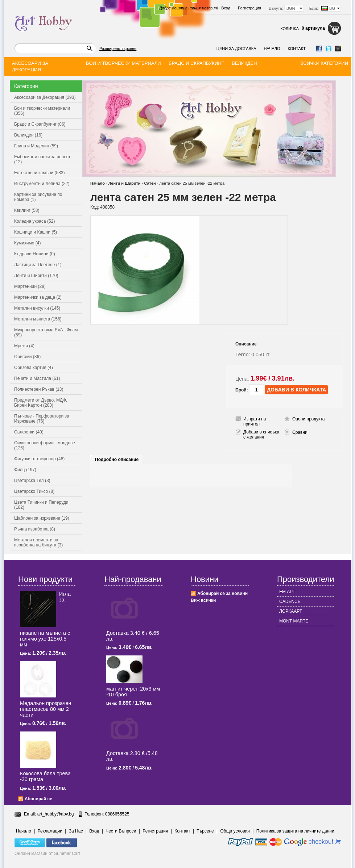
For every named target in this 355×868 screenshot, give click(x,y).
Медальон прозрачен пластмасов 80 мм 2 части (46, 709)
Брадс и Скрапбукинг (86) (40, 124)
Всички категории (324, 63)
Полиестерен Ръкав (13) (39, 389)
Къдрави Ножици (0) (35, 254)
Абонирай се (38, 799)
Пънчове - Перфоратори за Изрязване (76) (42, 419)
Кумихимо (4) (27, 243)
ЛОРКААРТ (291, 611)
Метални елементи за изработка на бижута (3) (38, 542)
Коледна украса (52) (34, 221)
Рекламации (50, 831)
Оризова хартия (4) (34, 368)
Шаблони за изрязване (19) (42, 518)
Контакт (297, 49)
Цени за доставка (236, 49)
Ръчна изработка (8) (35, 529)
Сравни (300, 432)
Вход (226, 8)
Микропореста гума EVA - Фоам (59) (46, 332)
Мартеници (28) (30, 286)
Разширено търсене (118, 49)
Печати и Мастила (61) (37, 378)
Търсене (205, 831)
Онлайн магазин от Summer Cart (47, 854)
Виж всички (203, 600)
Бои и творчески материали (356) (42, 111)
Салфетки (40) (29, 432)
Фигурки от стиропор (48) (39, 459)
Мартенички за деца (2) (38, 297)
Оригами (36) (27, 357)
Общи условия (235, 831)
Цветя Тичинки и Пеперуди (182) (41, 505)
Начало (272, 49)
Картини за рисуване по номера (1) (38, 197)
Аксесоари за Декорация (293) (45, 97)
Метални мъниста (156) (38, 319)
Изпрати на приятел (255, 422)
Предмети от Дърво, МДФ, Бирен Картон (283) (41, 403)
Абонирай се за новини (222, 594)
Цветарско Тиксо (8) (34, 491)
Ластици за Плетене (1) (38, 265)
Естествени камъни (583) (40, 173)
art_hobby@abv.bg (56, 814)
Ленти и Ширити (125, 183)
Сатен (150, 183)
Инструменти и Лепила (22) (42, 184)
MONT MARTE (294, 621)
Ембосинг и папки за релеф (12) (42, 159)
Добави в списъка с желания (261, 435)
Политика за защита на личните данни (295, 831)
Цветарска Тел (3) (32, 481)
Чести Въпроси (121, 831)
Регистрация (249, 8)
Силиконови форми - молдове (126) (45, 445)
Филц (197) (25, 470)
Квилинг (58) (27, 210)
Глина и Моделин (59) (36, 146)
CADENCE (290, 601)
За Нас (76, 831)
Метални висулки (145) (37, 308)
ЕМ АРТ (287, 592)
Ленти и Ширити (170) (36, 276)
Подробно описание (117, 460)
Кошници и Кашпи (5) (36, 232)
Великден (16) (28, 135)
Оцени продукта (308, 419)
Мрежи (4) (24, 346)
